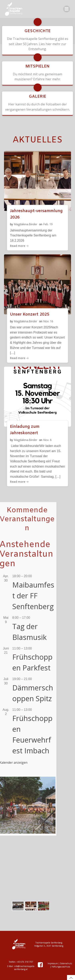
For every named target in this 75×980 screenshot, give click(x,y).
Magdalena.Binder (25, 224)
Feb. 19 (48, 224)
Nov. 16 (48, 321)
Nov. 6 (47, 440)
